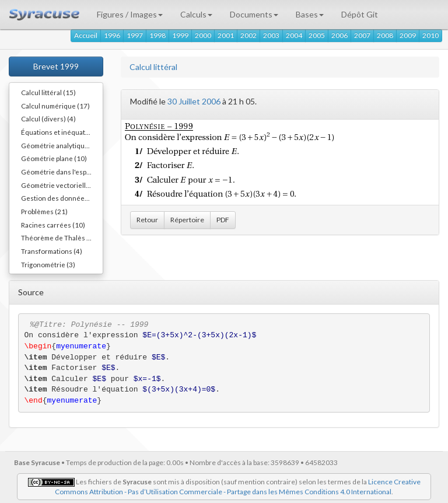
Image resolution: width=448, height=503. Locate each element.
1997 (135, 35)
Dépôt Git (360, 14)
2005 (317, 35)
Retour (147, 220)
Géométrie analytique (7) (60, 145)
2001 (226, 35)
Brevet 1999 (56, 66)
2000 (203, 35)
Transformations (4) (52, 251)
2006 (339, 35)
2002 (249, 35)
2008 (385, 35)
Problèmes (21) (44, 211)
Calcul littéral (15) (48, 92)
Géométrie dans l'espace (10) (62, 172)
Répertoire (187, 220)
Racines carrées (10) (53, 225)
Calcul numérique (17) (55, 106)
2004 (294, 35)
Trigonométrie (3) (48, 264)
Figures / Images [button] (130, 14)
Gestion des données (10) (62, 198)
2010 (430, 35)
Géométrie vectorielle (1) (60, 185)
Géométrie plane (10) (54, 158)
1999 (180, 35)
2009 (408, 35)
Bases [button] (310, 14)
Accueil (86, 35)
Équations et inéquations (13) (62, 132)
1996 (112, 35)
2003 (271, 35)
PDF (223, 220)
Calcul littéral (153, 67)
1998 (157, 35)
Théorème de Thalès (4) (58, 237)
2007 (362, 35)
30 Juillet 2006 (194, 101)
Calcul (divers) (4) (48, 118)
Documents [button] (254, 14)
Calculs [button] (196, 14)
